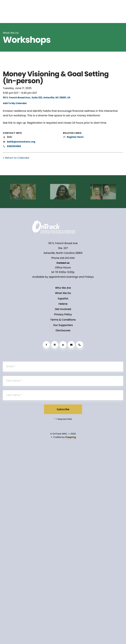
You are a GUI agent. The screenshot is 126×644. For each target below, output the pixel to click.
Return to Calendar (17, 158)
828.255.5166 (67, 258)
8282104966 (14, 146)
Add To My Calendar (15, 103)
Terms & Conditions (63, 320)
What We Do (63, 293)
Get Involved (63, 309)
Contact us (63, 263)
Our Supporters (63, 325)
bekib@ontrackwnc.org (21, 142)
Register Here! (75, 137)
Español (63, 299)
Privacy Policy (63, 314)
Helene (63, 304)
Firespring (71, 437)
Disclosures (63, 331)
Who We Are (63, 288)
